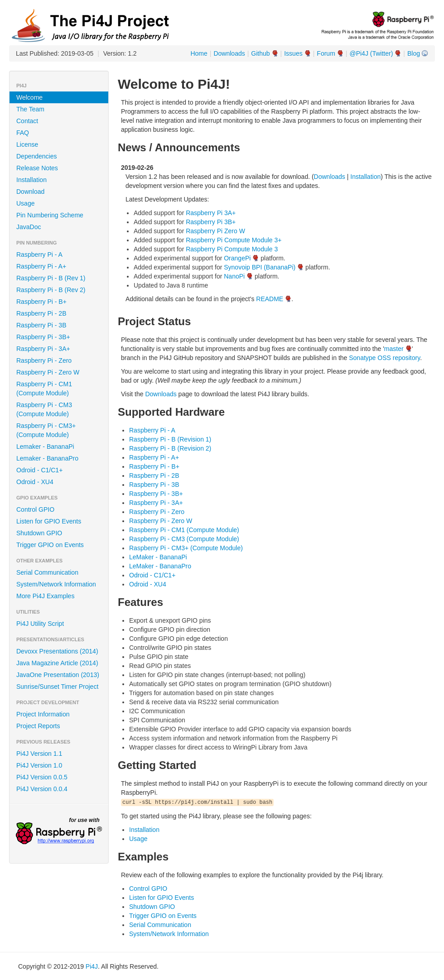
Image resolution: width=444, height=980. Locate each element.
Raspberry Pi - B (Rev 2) (51, 290)
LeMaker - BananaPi (158, 557)
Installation (31, 180)
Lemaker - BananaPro (47, 458)
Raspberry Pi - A (39, 255)
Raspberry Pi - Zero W (48, 372)
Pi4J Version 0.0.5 (42, 777)
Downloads (229, 53)
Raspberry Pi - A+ (41, 266)
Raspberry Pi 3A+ (211, 213)
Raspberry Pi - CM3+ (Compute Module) (46, 430)
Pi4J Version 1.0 (39, 765)
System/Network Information (56, 584)
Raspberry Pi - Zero (44, 360)
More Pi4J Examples (45, 596)
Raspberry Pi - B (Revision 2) (170, 448)
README (270, 299)
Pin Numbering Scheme (50, 215)
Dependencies (37, 156)
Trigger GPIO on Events (50, 545)
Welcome (29, 97)
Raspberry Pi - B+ (41, 302)
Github (260, 53)
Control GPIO (35, 509)
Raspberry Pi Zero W (215, 231)
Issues (293, 53)
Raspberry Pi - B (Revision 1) (170, 439)
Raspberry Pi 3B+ (211, 222)
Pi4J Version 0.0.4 (42, 789)
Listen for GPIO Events (49, 521)
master (394, 349)
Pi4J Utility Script (40, 624)
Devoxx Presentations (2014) (57, 651)
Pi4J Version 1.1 (39, 754)
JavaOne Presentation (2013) (58, 675)
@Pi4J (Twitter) (371, 53)
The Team (30, 109)
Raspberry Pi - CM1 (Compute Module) (44, 389)
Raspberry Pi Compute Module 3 (232, 249)
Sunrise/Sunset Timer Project (57, 687)
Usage (25, 203)
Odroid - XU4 (35, 482)
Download (30, 192)
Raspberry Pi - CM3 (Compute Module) (44, 409)
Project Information (43, 714)
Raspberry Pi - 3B (41, 325)
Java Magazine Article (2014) (57, 663)
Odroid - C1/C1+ (39, 470)
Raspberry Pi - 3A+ (43, 349)
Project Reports (38, 726)
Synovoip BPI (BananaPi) (260, 267)
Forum (326, 53)
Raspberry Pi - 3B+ (43, 337)
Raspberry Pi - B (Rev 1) (51, 278)
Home (199, 53)
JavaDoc (29, 227)
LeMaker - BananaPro (160, 566)
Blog (414, 53)
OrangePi (237, 258)
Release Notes (37, 168)
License (27, 144)
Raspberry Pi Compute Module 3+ (234, 240)
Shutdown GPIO (39, 533)
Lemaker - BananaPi (45, 447)
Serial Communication (47, 572)
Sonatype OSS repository (384, 358)
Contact (27, 121)
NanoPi (234, 276)
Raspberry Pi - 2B (41, 313)
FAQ (23, 133)
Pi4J (92, 966)
